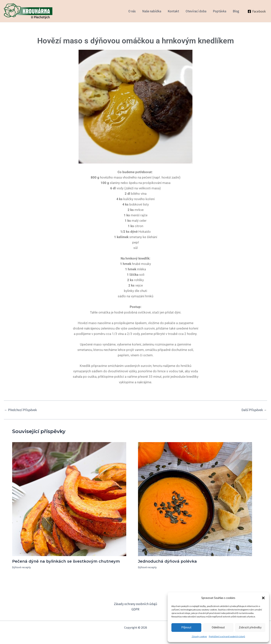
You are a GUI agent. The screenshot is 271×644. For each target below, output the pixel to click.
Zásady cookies (199, 636)
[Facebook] (257, 11)
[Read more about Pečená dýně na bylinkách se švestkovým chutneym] (69, 499)
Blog (236, 11)
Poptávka (220, 11)
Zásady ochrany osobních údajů (135, 604)
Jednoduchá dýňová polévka (167, 561)
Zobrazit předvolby (250, 627)
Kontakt (173, 11)
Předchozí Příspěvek (21, 410)
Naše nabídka (152, 11)
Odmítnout (218, 627)
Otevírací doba (196, 11)
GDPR (135, 609)
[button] (263, 598)
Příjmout (186, 627)
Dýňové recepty (22, 567)
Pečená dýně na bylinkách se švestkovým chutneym (66, 561)
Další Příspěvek (254, 410)
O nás (132, 11)
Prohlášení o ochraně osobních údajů (227, 636)
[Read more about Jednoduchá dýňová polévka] (195, 499)
